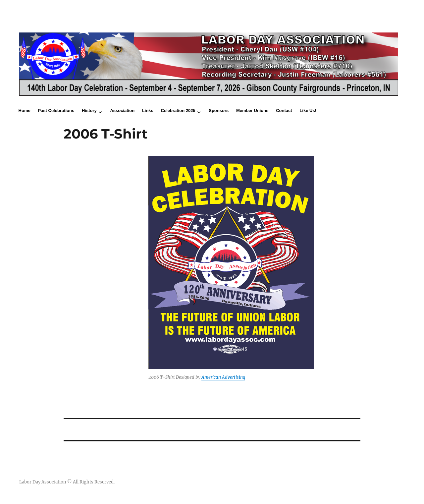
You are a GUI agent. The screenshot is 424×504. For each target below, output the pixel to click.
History (89, 111)
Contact (284, 111)
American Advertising (223, 377)
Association (122, 111)
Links (148, 111)
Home (25, 111)
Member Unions (252, 111)
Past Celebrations (56, 111)
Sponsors (219, 111)
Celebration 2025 (178, 111)
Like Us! (308, 111)
